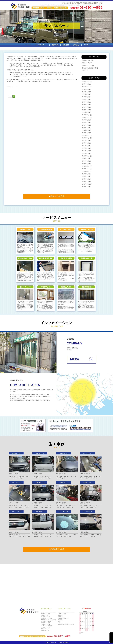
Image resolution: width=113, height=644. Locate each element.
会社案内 (66, 45)
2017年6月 (85, 146)
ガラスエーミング (45, 617)
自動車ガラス (86, 60)
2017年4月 (85, 148)
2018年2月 (85, 130)
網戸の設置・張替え (46, 621)
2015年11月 (86, 169)
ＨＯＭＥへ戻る (62, 614)
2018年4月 (85, 125)
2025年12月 (86, 81)
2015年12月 (86, 166)
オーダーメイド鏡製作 (46, 626)
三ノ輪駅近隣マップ (63, 618)
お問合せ (76, 45)
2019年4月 (85, 105)
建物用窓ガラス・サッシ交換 (48, 620)
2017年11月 (86, 138)
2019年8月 (85, 99)
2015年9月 (85, 174)
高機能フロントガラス (46, 618)
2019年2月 (85, 110)
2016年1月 (85, 164)
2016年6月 (85, 158)
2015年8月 (85, 176)
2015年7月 (85, 179)
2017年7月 (85, 143)
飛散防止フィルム (45, 629)
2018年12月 (86, 115)
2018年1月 (85, 133)
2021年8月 (85, 92)
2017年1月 (85, 153)
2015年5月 (85, 184)
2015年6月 (85, 182)
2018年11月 (86, 117)
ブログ (86, 45)
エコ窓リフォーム (45, 627)
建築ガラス (85, 63)
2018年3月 (85, 128)
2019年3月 (85, 107)
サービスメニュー (41, 45)
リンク (60, 623)
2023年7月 (85, 89)
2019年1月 (85, 112)
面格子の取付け (45, 630)
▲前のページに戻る (57, 196)
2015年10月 (86, 171)
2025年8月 (85, 84)
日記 (83, 70)
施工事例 (55, 45)
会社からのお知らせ (88, 68)
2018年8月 (85, 120)
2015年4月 (85, 187)
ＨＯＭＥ (28, 45)
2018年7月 (85, 123)
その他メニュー (87, 65)
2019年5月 (85, 102)
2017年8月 (85, 141)
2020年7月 (85, 97)
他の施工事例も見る (57, 549)
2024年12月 (86, 87)
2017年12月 (86, 135)
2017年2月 (85, 151)
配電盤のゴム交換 (45, 624)
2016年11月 (86, 156)
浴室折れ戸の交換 (45, 623)
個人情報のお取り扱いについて (66, 624)
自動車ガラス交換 (45, 614)
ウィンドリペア (45, 615)
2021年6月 (85, 94)
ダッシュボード (40, 79)
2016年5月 (85, 161)
